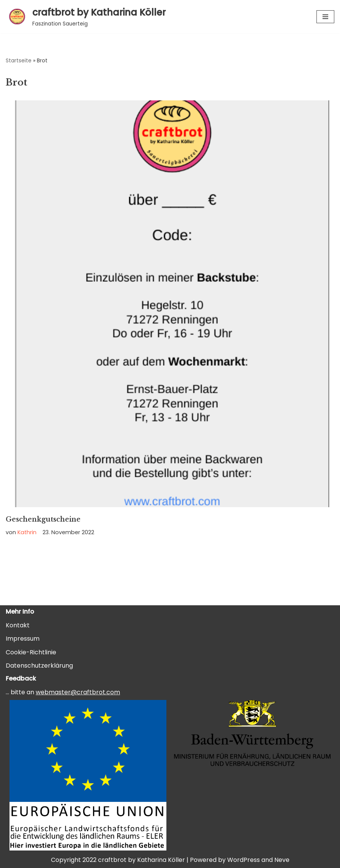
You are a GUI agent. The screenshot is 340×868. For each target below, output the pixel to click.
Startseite (19, 60)
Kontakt (18, 625)
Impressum (23, 639)
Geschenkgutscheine (43, 519)
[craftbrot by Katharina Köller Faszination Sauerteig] (86, 17)
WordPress (244, 860)
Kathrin (27, 532)
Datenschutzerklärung (39, 666)
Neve (282, 860)
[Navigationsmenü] (325, 17)
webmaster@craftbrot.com (78, 692)
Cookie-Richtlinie (31, 652)
